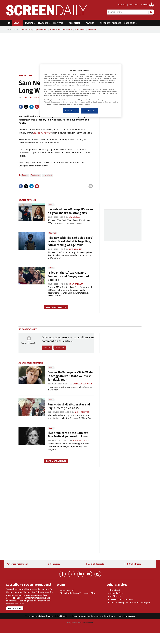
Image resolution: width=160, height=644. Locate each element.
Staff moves (80, 29)
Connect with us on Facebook (62, 574)
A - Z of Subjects (96, 564)
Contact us (55, 564)
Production (25, 76)
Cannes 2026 (26, 29)
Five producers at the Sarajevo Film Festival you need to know (68, 435)
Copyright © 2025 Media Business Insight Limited (94, 616)
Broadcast (115, 590)
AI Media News (117, 593)
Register (122, 5)
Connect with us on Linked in (80, 574)
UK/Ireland (47, 175)
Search (151, 12)
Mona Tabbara (76, 284)
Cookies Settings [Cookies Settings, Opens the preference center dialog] (71, 111)
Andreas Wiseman (30, 98)
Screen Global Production (122, 599)
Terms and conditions (35, 616)
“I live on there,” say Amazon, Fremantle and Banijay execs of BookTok (68, 276)
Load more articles (56, 307)
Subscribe (134, 5)
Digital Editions (134, 564)
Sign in (145, 5)
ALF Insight (115, 596)
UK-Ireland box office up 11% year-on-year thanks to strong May (70, 211)
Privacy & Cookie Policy (58, 616)
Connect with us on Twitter (71, 574)
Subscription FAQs (127, 616)
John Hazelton (82, 412)
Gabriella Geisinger (82, 384)
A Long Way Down (42, 133)
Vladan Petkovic (81, 440)
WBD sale (92, 29)
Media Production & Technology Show (78, 593)
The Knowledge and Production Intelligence (131, 602)
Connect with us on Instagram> (98, 574)
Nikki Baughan (75, 249)
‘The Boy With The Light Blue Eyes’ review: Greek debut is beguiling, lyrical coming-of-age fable (70, 241)
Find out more (15, 608)
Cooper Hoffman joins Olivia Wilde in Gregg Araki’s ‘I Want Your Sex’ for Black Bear (70, 376)
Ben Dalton (74, 217)
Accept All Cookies (89, 111)
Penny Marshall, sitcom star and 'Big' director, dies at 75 (69, 406)
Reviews (52, 233)
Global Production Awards (61, 29)
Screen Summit (67, 590)
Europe (25, 175)
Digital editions (41, 29)
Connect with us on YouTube (89, 574)
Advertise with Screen (17, 564)
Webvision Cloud (86, 623)
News (51, 205)
